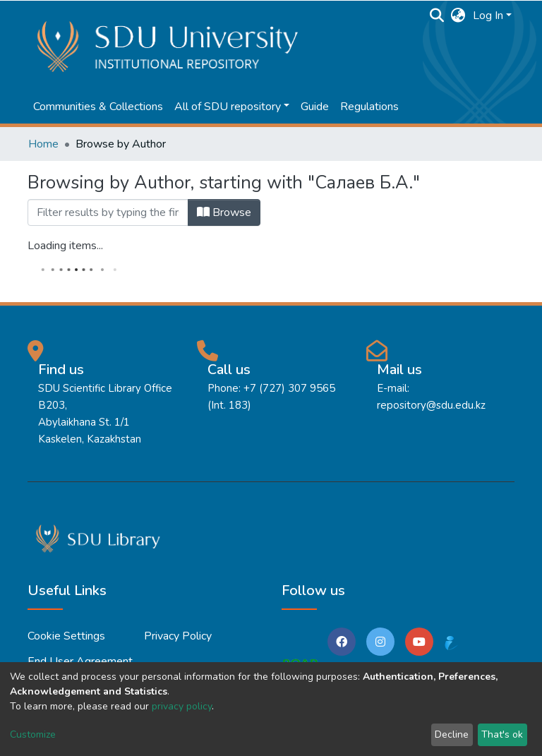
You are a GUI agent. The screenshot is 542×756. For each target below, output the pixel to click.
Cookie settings (66, 636)
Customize (33, 734)
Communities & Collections (98, 107)
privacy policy (182, 706)
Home (43, 144)
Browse (224, 212)
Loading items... (65, 246)
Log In (488, 16)
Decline (452, 734)
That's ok (502, 734)
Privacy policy (178, 636)
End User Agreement (80, 661)
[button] (458, 16)
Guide (315, 107)
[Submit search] (437, 16)
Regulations (369, 107)
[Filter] (108, 212)
